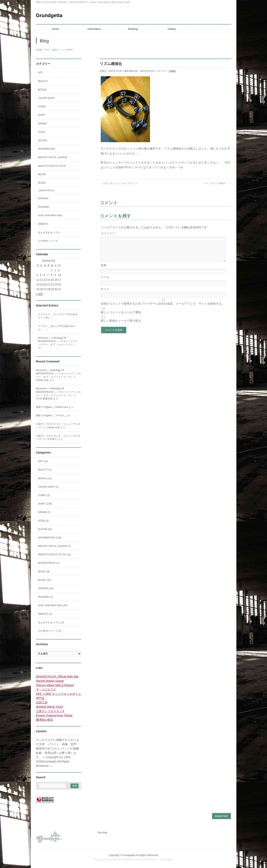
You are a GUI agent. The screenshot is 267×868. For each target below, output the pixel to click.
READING (44, 207)
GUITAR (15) (45, 529)
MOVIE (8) (44, 572)
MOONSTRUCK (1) (49, 563)
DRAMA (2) (44, 512)
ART (40, 73)
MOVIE (42, 174)
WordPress (115, 860)
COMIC (42, 107)
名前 (104, 270)
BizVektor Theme (134, 860)
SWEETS (43, 224)
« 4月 (39, 294)
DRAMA (42, 124)
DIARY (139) (45, 504)
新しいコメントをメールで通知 (121, 317)
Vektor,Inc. (153, 860)
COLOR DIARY (46, 98)
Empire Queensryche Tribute (54, 715)
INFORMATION (47, 149)
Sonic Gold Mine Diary (50, 215)
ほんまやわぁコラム (49, 232)
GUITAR (43, 140)
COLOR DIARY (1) (48, 487)
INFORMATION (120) (50, 538)
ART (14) (43, 461)
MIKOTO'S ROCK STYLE (52, 166)
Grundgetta (49, 15)
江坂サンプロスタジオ (50, 711)
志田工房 (42, 702)
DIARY (173, 71)
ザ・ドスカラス (46, 689)
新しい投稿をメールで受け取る (121, 326)
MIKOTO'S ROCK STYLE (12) (55, 555)
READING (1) (46, 597)
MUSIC (42, 183)
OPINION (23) (46, 588)
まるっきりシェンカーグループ (118, 183)
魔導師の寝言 (45, 720)
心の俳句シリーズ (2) (50, 631)
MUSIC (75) (44, 580)
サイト (105, 294)
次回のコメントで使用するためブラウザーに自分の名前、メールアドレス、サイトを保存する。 (163, 309)
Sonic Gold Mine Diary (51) (53, 605)
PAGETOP (221, 816)
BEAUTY (43, 81)
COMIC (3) (44, 495)
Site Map (102, 833)
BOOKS (42, 90)
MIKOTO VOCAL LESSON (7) (55, 546)
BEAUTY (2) (45, 470)
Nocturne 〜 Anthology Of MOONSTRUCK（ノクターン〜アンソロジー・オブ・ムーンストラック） (58, 343)
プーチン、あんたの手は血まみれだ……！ (57, 328)
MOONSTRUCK (47, 191)
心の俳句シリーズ (48, 241)
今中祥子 (52, 439)
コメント (107, 233)
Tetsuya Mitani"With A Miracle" (55, 685)
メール (105, 282)
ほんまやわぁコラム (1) (51, 622)
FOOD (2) (43, 521)
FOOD (42, 132)
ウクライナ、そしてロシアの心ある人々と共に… (58, 316)
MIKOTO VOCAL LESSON (53, 157)
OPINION (43, 198)
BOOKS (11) (45, 478)
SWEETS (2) (45, 614)
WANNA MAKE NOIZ (50, 707)
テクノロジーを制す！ (217, 183)
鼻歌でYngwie (44, 407)
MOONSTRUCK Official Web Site (57, 677)
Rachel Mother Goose (50, 681)
